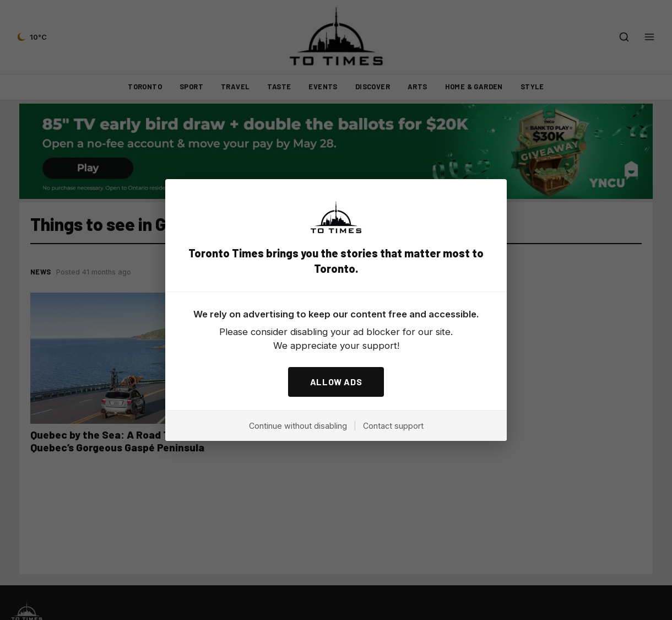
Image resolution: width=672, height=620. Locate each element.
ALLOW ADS (336, 382)
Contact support (393, 426)
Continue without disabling (298, 426)
